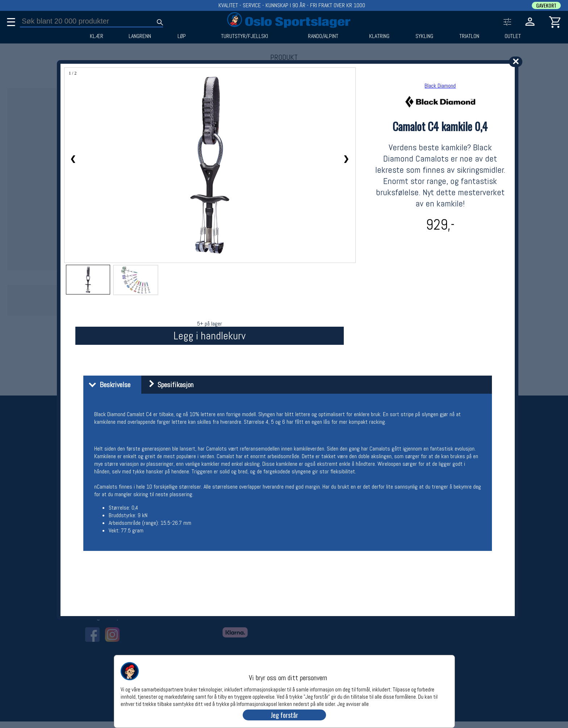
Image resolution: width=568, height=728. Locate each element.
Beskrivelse (108, 385)
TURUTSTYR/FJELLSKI (245, 36)
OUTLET (513, 36)
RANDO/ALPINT (323, 36)
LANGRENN (140, 36)
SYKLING (424, 36)
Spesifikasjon (168, 385)
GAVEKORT (546, 5)
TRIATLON (469, 36)
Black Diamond (440, 86)
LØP (182, 36)
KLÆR (97, 36)
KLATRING (379, 36)
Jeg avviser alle (353, 704)
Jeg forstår (284, 715)
